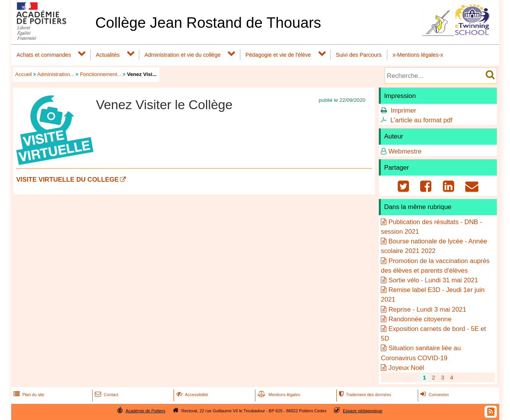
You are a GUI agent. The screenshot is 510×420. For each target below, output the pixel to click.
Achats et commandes (44, 55)
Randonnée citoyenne (420, 319)
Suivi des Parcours (359, 55)
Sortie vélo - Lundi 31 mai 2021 (433, 280)
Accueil (23, 74)
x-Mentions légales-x (418, 55)
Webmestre (405, 151)
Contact (106, 395)
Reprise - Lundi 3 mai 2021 (427, 310)
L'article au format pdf (421, 120)
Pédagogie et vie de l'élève (278, 55)
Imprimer (404, 110)
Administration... (56, 74)
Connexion (434, 395)
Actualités (108, 55)
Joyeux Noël (406, 368)
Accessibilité (192, 395)
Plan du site (28, 395)
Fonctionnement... (101, 74)
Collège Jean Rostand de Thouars (208, 23)
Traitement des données (364, 395)
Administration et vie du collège (182, 55)
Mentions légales (278, 395)
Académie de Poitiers (145, 411)
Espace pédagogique (363, 411)
